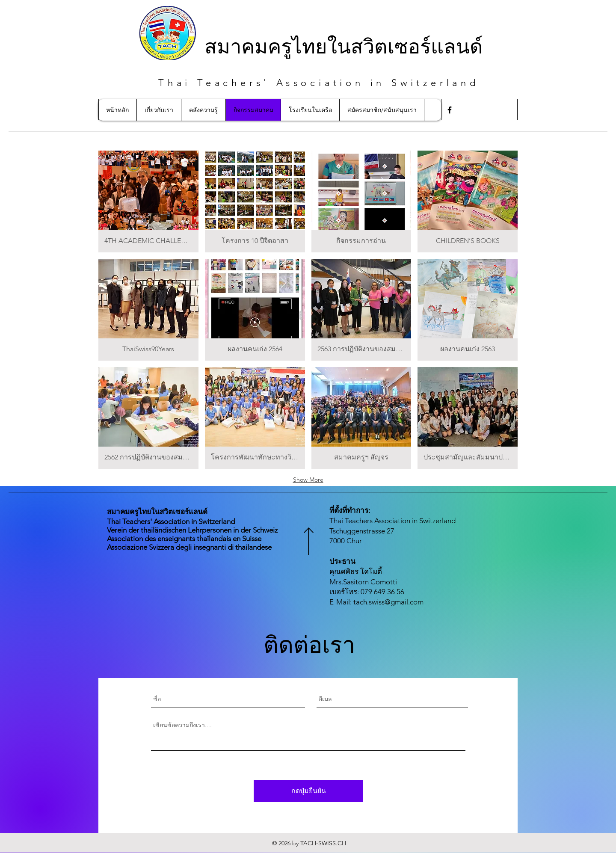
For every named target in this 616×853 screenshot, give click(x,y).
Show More (308, 480)
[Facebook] (450, 110)
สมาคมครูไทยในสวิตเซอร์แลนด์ (344, 45)
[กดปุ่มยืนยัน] (308, 791)
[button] (148, 201)
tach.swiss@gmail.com (388, 602)
